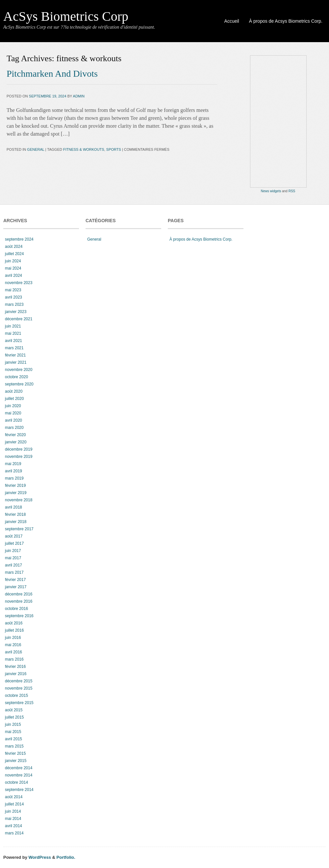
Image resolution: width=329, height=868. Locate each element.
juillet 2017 (14, 543)
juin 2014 (13, 811)
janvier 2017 (16, 587)
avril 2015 (13, 739)
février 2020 (15, 435)
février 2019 (15, 486)
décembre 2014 (19, 768)
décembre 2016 (19, 594)
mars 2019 (14, 478)
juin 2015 (13, 724)
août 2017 (14, 536)
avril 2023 (13, 297)
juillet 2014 (14, 804)
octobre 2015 (16, 696)
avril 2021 (13, 341)
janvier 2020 (16, 442)
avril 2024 (13, 276)
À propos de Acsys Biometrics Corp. (286, 21)
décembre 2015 (19, 681)
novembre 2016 (19, 601)
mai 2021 (13, 333)
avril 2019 (13, 471)
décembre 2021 (19, 319)
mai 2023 (13, 290)
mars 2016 (14, 659)
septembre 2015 (19, 703)
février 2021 (15, 355)
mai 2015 (13, 732)
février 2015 (15, 753)
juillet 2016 (14, 630)
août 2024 (14, 247)
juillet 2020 (14, 399)
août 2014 (14, 797)
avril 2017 (13, 565)
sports (114, 149)
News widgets (271, 191)
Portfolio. (66, 857)
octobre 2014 (16, 782)
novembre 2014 (19, 775)
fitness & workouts (84, 149)
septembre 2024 (19, 239)
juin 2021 (13, 326)
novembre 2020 (19, 370)
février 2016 (15, 667)
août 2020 (14, 391)
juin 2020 (13, 406)
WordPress (40, 857)
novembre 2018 (19, 500)
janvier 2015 (16, 761)
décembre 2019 (19, 449)
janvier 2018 (16, 522)
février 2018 (15, 514)
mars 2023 (14, 304)
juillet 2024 (14, 254)
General (36, 149)
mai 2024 (13, 268)
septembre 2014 (19, 790)
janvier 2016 (16, 674)
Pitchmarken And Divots (52, 74)
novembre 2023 (19, 283)
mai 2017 (13, 558)
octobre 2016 (16, 609)
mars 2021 (14, 348)
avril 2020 (13, 420)
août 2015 (14, 710)
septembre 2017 (19, 529)
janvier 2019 (16, 493)
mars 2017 (14, 572)
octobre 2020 (16, 377)
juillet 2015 (14, 717)
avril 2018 (13, 507)
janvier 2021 (16, 362)
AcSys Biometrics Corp (66, 16)
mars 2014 (14, 833)
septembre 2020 (19, 384)
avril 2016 (13, 652)
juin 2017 (13, 551)
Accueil (232, 21)
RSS (292, 191)
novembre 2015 (19, 688)
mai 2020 (13, 413)
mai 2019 (13, 464)
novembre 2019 (19, 457)
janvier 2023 (16, 312)
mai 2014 (13, 819)
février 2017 (15, 580)
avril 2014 (13, 826)
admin (79, 96)
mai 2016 (13, 645)
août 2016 (14, 623)
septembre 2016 (19, 616)
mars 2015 (14, 746)
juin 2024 (13, 261)
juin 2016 (13, 638)
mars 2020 (14, 428)
